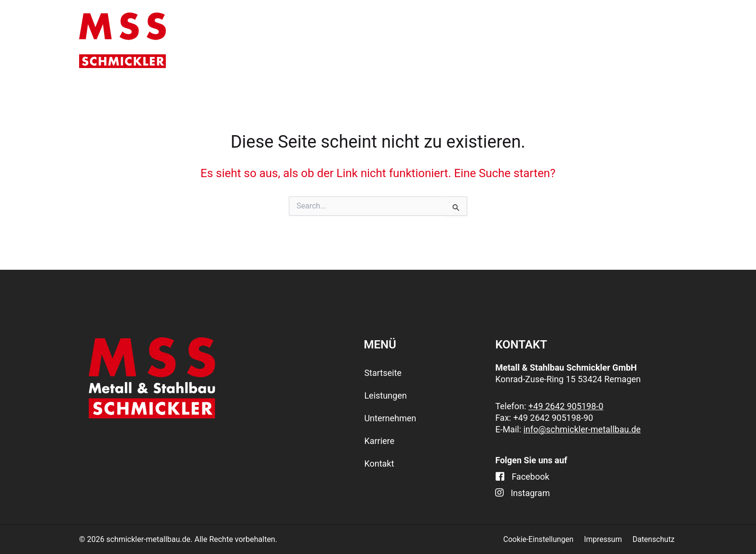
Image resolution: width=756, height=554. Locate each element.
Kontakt (650, 40)
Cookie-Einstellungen (544, 539)
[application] (404, 40)
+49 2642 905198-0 (566, 406)
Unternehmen (484, 40)
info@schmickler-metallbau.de (582, 429)
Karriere (576, 40)
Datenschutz (655, 539)
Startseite (289, 40)
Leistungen (380, 40)
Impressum (607, 539)
